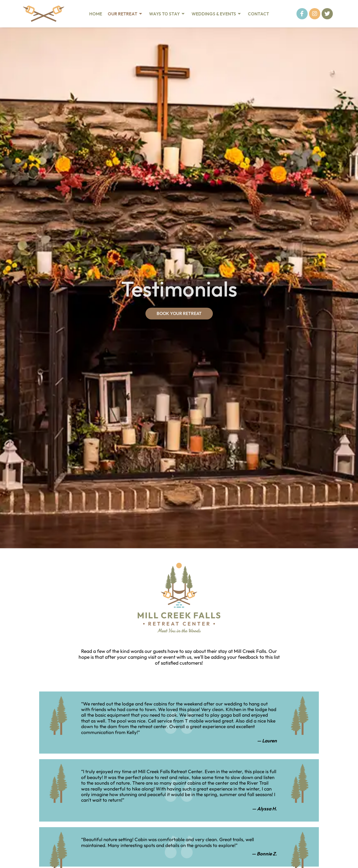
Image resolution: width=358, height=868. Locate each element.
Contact (258, 14)
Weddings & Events (217, 14)
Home (96, 14)
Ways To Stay (168, 14)
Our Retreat (126, 14)
